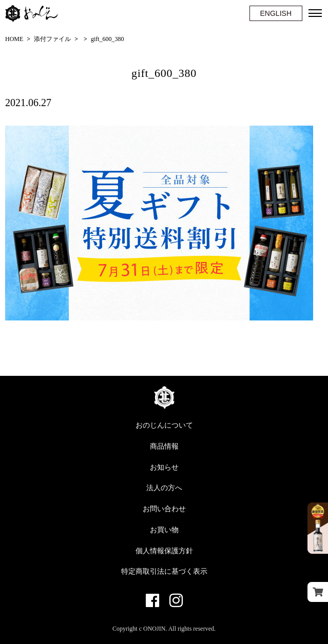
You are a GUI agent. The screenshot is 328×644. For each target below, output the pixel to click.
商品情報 (164, 446)
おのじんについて (164, 425)
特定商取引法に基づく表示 (164, 571)
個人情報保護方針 (164, 551)
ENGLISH (276, 13)
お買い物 (164, 530)
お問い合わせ (164, 509)
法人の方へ (164, 488)
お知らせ (164, 467)
